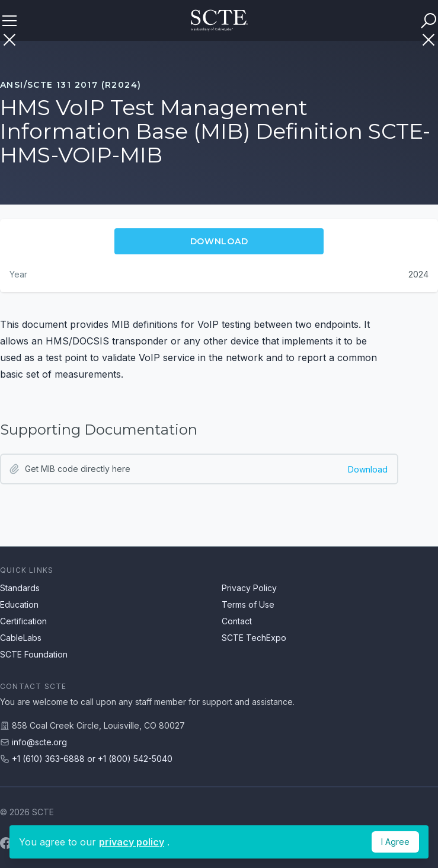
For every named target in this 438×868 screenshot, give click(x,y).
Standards (20, 588)
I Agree (395, 842)
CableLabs (21, 638)
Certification (23, 621)
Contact (237, 621)
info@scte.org (39, 742)
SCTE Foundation (34, 654)
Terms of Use (248, 604)
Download (368, 469)
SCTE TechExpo (254, 638)
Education (19, 604)
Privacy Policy (249, 588)
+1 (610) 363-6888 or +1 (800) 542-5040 (92, 759)
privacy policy (132, 842)
